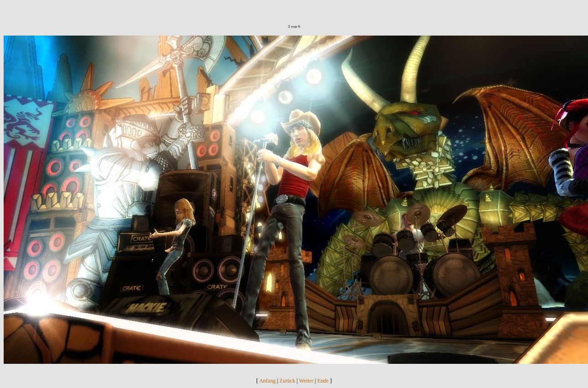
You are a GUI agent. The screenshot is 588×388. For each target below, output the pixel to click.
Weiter (306, 381)
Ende (323, 381)
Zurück (287, 381)
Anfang (268, 381)
